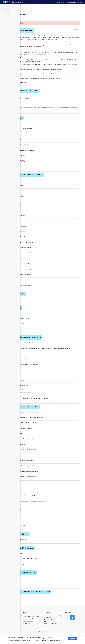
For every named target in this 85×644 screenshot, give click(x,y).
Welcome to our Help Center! (42, 30)
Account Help (36, 313)
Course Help (35, 210)
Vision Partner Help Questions (42, 554)
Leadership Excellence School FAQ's (44, 413)
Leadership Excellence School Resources (46, 343)
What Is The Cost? (37, 299)
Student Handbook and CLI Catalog (44, 96)
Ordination (35, 491)
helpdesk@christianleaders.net (61, 631)
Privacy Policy (43, 634)
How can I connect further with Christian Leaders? (50, 598)
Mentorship (35, 516)
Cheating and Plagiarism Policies (43, 579)
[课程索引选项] (18, 6)
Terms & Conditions (44, 632)
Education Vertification (39, 540)
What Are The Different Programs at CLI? (47, 180)
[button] (62, 2)
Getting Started (36, 123)
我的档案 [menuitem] (14, 2)
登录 (81, 2)
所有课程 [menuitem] (20, 2)
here (32, 396)
